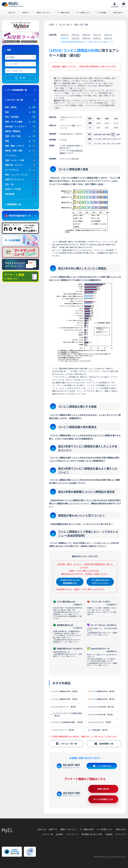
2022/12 (75, 35)
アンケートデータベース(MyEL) (13, 5)
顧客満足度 (10, 194)
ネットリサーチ (72, 834)
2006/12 (97, 38)
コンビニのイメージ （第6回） (64, 707)
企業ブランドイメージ (15, 179)
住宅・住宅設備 (12, 117)
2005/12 (108, 38)
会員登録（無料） (60, 66)
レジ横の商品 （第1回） (98, 730)
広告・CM (9, 184)
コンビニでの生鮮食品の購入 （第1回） (67, 722)
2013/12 (65, 38)
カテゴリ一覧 (64, 24)
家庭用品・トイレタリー (16, 126)
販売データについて (43, 12)
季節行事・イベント (14, 165)
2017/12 (97, 35)
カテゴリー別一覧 (15, 100)
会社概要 (59, 834)
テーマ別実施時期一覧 (17, 90)
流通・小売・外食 (81, 24)
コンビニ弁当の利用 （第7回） (101, 715)
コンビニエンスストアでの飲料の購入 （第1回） (67, 715)
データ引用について (83, 12)
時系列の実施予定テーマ (20, 216)
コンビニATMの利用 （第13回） (102, 707)
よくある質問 (102, 12)
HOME (51, 24)
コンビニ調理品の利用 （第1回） (102, 699)
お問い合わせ (118, 12)
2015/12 (108, 35)
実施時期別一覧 (14, 204)
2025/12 (65, 35)
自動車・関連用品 (13, 131)
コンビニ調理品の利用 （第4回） (65, 691)
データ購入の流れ (63, 12)
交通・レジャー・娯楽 (15, 160)
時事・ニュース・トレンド (16, 175)
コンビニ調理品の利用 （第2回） (65, 699)
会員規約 (109, 834)
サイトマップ (121, 834)
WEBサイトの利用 (13, 189)
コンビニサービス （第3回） (100, 722)
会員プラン (26, 12)
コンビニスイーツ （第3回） (63, 730)
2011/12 (75, 38)
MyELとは (12, 12)
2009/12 (86, 38)
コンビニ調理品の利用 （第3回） (102, 691)
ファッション (11, 155)
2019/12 (86, 35)
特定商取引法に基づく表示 (92, 834)
